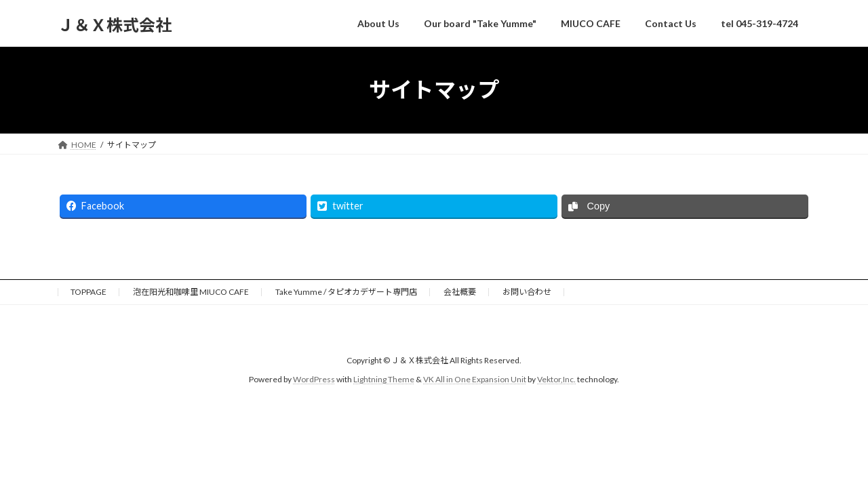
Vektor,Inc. (556, 379)
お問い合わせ (527, 292)
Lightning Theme (384, 379)
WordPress (314, 379)
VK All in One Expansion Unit (475, 379)
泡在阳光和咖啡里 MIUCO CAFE (191, 292)
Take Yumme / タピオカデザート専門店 (346, 292)
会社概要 (460, 292)
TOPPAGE (88, 292)
